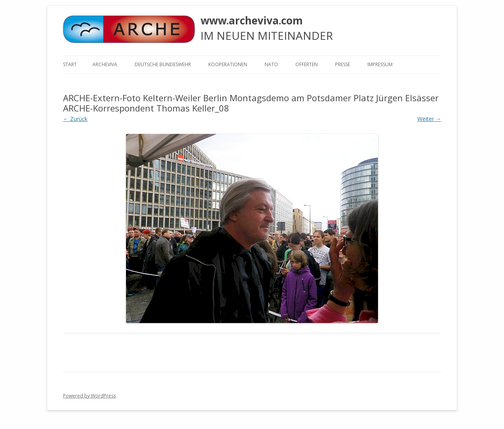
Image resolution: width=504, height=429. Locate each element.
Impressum (380, 64)
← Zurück (75, 119)
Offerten (307, 64)
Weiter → (429, 119)
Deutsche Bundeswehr (163, 64)
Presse (343, 64)
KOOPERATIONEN (228, 64)
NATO (271, 64)
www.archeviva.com (252, 20)
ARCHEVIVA (105, 64)
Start (70, 64)
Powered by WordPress (89, 396)
